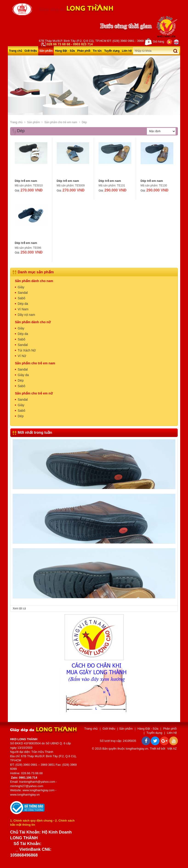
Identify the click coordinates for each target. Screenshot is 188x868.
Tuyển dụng (112, 51)
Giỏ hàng (154, 42)
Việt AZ (172, 749)
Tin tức (97, 51)
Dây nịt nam (26, 315)
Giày (21, 287)
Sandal (23, 293)
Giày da (23, 375)
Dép (84, 122)
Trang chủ (16, 51)
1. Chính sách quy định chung (31, 820)
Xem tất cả (19, 608)
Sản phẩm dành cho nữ (33, 322)
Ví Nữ (22, 356)
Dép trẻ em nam (26, 181)
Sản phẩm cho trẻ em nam (61, 122)
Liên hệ (127, 51)
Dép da (23, 304)
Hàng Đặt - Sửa (65, 51)
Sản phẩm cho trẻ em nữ (34, 393)
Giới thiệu (31, 51)
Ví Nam (23, 309)
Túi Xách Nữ (27, 350)
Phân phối (84, 51)
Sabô (21, 298)
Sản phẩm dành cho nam (34, 281)
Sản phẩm (46, 51)
